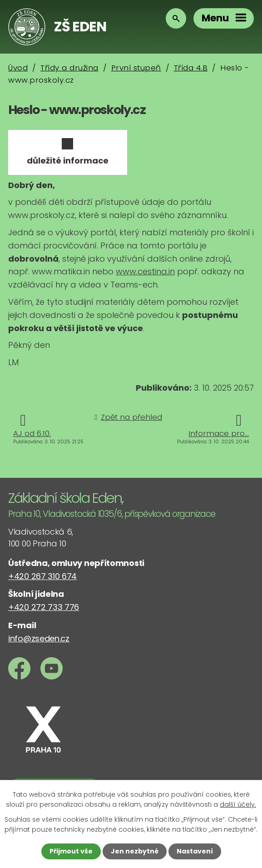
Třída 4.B (191, 68)
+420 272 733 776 (44, 607)
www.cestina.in (145, 271)
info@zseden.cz (39, 638)
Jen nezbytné (135, 851)
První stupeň (136, 68)
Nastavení (195, 851)
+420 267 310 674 (42, 576)
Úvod (18, 68)
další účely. (238, 804)
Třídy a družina (69, 68)
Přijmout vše (71, 851)
